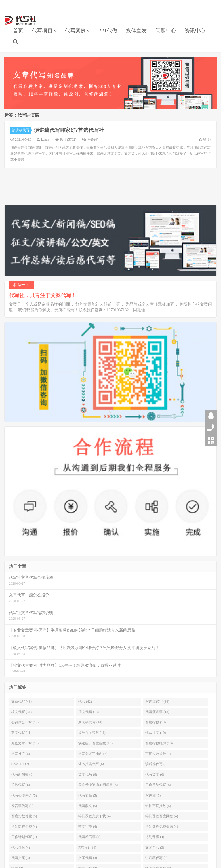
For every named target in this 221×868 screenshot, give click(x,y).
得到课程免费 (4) (24, 827)
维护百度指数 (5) (158, 806)
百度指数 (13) (156, 722)
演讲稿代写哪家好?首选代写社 (69, 130)
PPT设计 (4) (87, 848)
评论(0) (90, 139)
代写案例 (75, 31)
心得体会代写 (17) (25, 722)
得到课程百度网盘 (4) (162, 816)
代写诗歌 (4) (21, 848)
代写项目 (42, 31)
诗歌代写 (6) (21, 785)
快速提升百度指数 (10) (95, 743)
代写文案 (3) (21, 858)
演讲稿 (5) (153, 795)
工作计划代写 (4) (24, 837)
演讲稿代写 (22, 130)
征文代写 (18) (88, 712)
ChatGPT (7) (20, 764)
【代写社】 (20, 20)
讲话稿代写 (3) (156, 858)
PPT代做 (108, 31)
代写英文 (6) (155, 774)
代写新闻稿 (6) (22, 774)
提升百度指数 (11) (92, 733)
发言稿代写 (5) (22, 806)
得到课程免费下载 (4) (95, 816)
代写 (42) (85, 702)
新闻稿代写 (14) (90, 722)
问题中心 (166, 31)
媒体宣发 (136, 31)
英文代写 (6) (88, 774)
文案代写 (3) (88, 858)
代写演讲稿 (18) (157, 712)
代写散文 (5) (88, 806)
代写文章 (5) (88, 795)
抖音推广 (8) (21, 754)
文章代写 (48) (21, 702)
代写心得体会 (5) (24, 795)
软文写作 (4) (88, 827)
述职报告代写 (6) (91, 764)
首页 (18, 31)
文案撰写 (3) (155, 848)
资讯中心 (195, 31)
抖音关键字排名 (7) (93, 754)
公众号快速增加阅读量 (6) (98, 785)
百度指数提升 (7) (158, 754)
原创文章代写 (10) (25, 743)
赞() (205, 139)
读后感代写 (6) (156, 764)
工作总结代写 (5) (158, 785)
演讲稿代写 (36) (157, 702)
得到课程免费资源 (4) (162, 827)
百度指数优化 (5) (24, 816)
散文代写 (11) (21, 733)
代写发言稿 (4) (89, 837)
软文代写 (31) (21, 712)
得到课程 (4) (155, 837)
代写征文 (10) (156, 733)
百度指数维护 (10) (159, 743)
